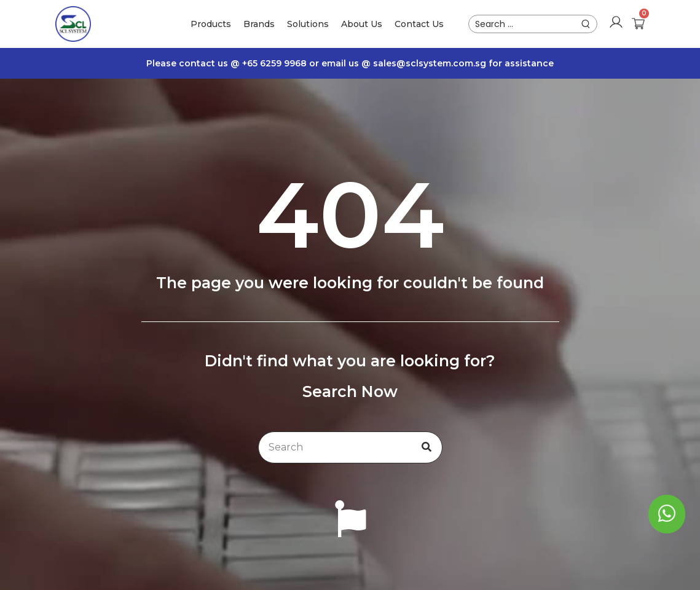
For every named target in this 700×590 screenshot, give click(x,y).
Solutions (308, 24)
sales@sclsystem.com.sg (430, 63)
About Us (362, 24)
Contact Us (419, 24)
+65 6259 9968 (276, 63)
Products (211, 24)
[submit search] (586, 24)
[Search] (427, 447)
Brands (259, 24)
